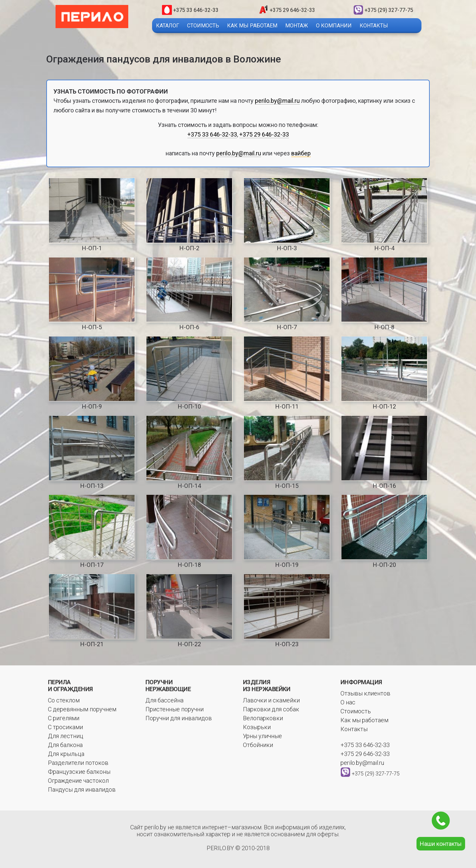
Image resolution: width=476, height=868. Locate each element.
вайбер (301, 153)
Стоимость (203, 26)
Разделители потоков (78, 763)
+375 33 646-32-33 (196, 10)
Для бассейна (164, 700)
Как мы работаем (252, 26)
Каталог (168, 26)
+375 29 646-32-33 (292, 10)
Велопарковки (263, 718)
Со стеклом (64, 700)
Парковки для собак (271, 709)
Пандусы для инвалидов (82, 789)
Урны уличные (262, 736)
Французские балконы (79, 772)
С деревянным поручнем (82, 709)
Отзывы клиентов (365, 693)
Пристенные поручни (175, 709)
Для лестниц (66, 736)
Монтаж (297, 26)
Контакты (374, 26)
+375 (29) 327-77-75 (389, 10)
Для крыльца (66, 754)
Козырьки (257, 727)
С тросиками (65, 727)
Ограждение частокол (78, 781)
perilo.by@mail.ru (277, 101)
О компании (334, 26)
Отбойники (258, 745)
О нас (348, 702)
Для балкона (65, 745)
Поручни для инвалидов (179, 718)
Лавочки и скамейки (271, 700)
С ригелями (64, 718)
